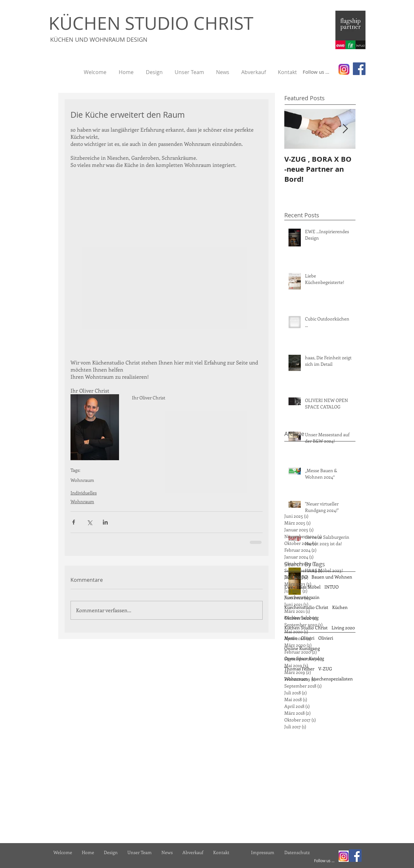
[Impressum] (263, 852)
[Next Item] (345, 129)
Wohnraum (82, 480)
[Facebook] (359, 69)
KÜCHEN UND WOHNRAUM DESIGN (99, 39)
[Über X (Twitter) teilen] (89, 522)
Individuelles (84, 493)
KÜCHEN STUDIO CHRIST (151, 23)
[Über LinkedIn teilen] (105, 522)
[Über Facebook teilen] (74, 522)
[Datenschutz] (297, 852)
